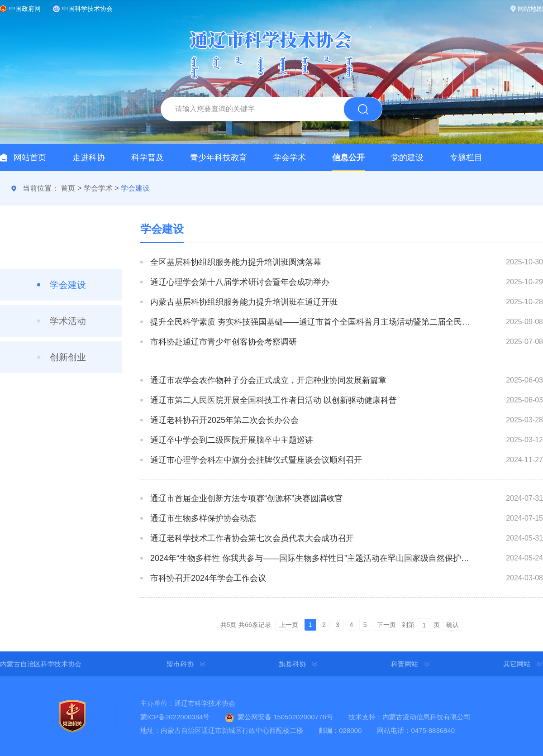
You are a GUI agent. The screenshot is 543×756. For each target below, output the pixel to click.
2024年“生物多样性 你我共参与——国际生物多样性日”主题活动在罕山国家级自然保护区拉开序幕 (311, 558)
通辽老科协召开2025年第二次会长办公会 (224, 420)
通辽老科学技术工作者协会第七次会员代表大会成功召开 (252, 538)
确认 (452, 625)
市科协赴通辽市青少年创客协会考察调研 (224, 342)
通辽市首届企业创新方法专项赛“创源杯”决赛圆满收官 (247, 498)
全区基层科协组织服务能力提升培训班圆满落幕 (236, 262)
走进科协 (89, 158)
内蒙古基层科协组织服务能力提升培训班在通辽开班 (244, 302)
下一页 (386, 625)
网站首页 (30, 158)
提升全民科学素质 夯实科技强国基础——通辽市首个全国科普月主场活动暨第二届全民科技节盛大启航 (311, 322)
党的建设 (407, 158)
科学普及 (148, 158)
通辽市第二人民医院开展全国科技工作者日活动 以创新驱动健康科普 (274, 400)
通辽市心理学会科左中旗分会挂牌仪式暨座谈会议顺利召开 (256, 460)
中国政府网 (25, 9)
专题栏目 (466, 158)
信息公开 (348, 158)
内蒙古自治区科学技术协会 (41, 664)
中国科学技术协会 (87, 9)
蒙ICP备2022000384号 (175, 717)
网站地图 (530, 9)
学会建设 (135, 188)
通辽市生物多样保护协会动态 (203, 518)
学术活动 (68, 321)
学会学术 (290, 158)
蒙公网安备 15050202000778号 (285, 717)
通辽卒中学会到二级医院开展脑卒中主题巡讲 (232, 440)
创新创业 (68, 357)
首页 (68, 188)
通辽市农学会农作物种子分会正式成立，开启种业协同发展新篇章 (268, 380)
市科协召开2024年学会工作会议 (208, 578)
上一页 (289, 625)
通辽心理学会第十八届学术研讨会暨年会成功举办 (240, 282)
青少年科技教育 (219, 158)
